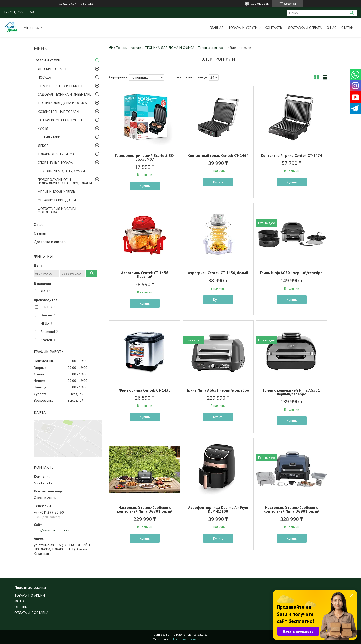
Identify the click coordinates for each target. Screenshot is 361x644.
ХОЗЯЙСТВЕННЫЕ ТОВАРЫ (58, 112)
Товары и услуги (243, 28)
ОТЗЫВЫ (21, 607)
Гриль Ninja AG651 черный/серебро (218, 390)
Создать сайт (68, 4)
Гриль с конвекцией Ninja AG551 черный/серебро (292, 392)
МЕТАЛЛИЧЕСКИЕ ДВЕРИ (57, 200)
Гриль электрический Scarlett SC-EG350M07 (145, 157)
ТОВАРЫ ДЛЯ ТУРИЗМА (56, 154)
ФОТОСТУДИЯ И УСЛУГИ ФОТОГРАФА (57, 210)
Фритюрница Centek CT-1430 (145, 390)
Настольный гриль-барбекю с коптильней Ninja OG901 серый (292, 509)
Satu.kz (202, 635)
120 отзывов (260, 3)
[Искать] (352, 13)
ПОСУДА (44, 77)
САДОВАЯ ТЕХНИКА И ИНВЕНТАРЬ (64, 94)
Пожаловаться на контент (190, 639)
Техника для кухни (212, 48)
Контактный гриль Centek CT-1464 (218, 155)
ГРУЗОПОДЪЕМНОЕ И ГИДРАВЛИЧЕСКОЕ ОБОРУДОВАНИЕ (66, 181)
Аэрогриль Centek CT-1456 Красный (145, 275)
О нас (332, 28)
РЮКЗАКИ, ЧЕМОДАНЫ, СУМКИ (61, 171)
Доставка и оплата (305, 28)
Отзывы (40, 233)
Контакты (274, 28)
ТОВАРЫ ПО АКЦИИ (30, 595)
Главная (216, 28)
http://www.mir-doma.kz (52, 530)
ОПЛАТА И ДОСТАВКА (31, 613)
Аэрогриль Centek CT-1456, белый (218, 273)
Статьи (347, 28)
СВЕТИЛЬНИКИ (49, 137)
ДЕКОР (43, 146)
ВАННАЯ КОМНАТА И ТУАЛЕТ (60, 120)
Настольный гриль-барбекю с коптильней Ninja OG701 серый (145, 509)
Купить (145, 186)
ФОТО (19, 601)
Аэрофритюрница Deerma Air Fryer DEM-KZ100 (218, 509)
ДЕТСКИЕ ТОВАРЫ (52, 69)
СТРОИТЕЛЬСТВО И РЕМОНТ (60, 86)
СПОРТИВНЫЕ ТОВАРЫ (56, 163)
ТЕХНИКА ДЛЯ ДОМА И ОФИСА (62, 103)
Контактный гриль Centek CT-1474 (292, 155)
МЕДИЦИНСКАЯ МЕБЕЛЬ (56, 192)
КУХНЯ (43, 129)
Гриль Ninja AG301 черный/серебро (291, 273)
